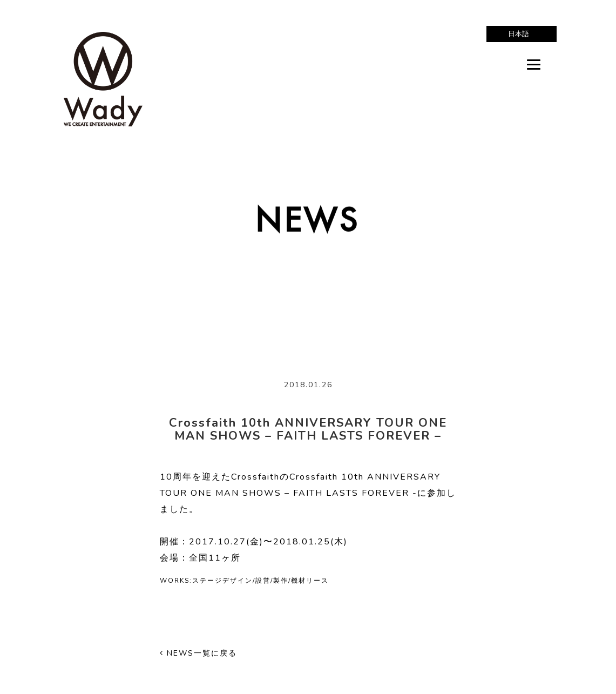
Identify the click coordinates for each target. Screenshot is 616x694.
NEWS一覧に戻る (198, 653)
